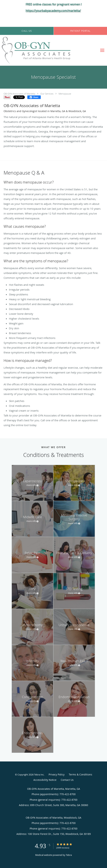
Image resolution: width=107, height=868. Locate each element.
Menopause (65, 94)
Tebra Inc (39, 775)
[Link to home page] (49, 50)
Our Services (47, 94)
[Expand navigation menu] (102, 50)
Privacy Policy (57, 774)
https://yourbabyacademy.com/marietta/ (53, 11)
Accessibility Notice (45, 780)
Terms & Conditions (80, 774)
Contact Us (67, 780)
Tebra (69, 855)
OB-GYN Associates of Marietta (19, 94)
